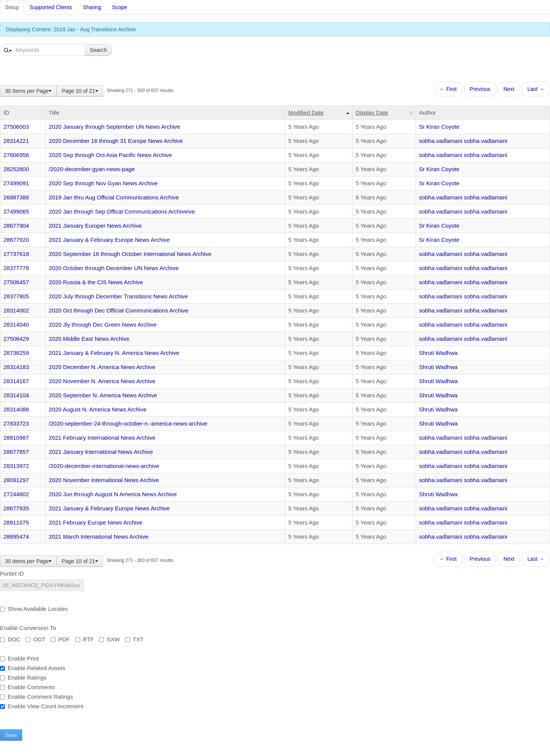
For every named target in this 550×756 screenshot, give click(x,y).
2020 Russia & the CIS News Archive (96, 282)
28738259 (16, 353)
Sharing (92, 7)
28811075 (16, 522)
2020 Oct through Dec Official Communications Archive (119, 310)
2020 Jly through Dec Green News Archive (103, 325)
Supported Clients (51, 7)
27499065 (16, 211)
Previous (480, 89)
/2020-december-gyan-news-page (92, 169)
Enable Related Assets (33, 668)
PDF (60, 639)
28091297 (16, 480)
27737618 (16, 254)
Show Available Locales (34, 609)
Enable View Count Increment (42, 706)
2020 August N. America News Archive (98, 409)
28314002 (16, 310)
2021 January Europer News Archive (95, 226)
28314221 (16, 141)
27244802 (16, 494)
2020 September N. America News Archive (103, 395)
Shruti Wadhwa (438, 353)
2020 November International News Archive (104, 480)
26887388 (16, 197)
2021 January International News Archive (101, 452)
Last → (536, 89)
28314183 (16, 367)
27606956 (16, 155)
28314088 (16, 409)
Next (509, 89)
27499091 (16, 183)
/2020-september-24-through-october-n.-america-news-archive (128, 423)
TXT (134, 639)
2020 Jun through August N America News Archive (113, 494)
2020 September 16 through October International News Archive (130, 254)
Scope (120, 7)
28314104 (16, 395)
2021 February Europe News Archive (96, 522)
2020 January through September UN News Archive (115, 127)
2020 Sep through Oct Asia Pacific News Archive (111, 155)
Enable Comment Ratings (36, 697)
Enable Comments (27, 687)
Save (11, 735)
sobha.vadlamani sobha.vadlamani (463, 141)
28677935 (16, 508)
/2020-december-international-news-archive (104, 466)
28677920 (16, 240)
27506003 (16, 127)
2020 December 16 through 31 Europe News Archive (116, 141)
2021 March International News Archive (99, 537)
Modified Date (306, 113)
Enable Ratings (23, 677)
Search (98, 50)
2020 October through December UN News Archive (114, 268)
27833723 (16, 423)
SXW (109, 639)
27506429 (16, 339)
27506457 (16, 282)
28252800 (16, 169)
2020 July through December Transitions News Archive (118, 296)
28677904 (16, 226)
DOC (10, 639)
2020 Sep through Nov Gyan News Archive (103, 183)
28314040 (16, 325)
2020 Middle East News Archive (89, 339)
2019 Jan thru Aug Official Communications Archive (114, 197)
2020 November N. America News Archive (102, 381)
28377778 (16, 268)
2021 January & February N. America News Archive (114, 353)
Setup (12, 7)
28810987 (16, 438)
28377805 (16, 296)
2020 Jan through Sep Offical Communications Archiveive (122, 211)
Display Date (372, 113)
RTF (85, 639)
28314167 (16, 381)
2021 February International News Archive (102, 438)
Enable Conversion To (28, 628)
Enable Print (19, 658)
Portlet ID (12, 574)
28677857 (16, 452)
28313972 (16, 466)
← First (448, 89)
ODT (36, 639)
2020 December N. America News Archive (102, 367)
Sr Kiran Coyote (439, 127)
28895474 (16, 537)
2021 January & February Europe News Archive (109, 240)
